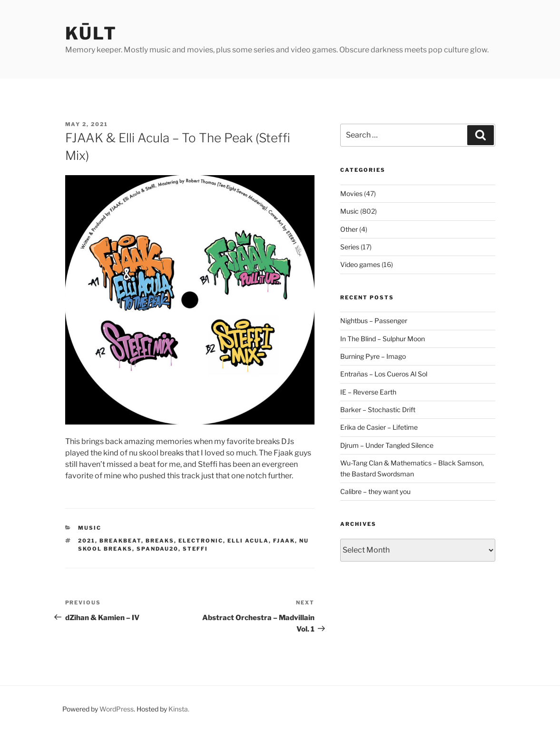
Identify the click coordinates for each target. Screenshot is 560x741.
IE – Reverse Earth (368, 392)
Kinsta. (179, 709)
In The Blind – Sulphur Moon (383, 339)
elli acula (248, 541)
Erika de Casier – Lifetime (379, 427)
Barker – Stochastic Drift (378, 410)
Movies (351, 193)
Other (349, 229)
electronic (201, 541)
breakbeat (120, 541)
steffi (195, 549)
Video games (360, 264)
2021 (87, 541)
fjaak (284, 541)
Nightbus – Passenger (374, 321)
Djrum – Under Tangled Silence (387, 445)
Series (350, 247)
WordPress (117, 709)
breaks (160, 541)
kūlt (91, 33)
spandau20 (157, 549)
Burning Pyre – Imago (373, 356)
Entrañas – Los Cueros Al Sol (384, 374)
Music (90, 528)
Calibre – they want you (375, 491)
